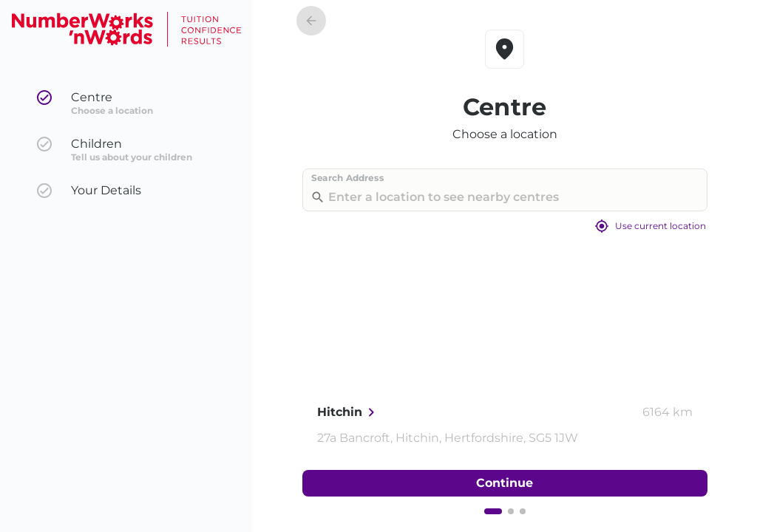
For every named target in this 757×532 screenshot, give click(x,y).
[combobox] (502, 197)
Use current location (505, 226)
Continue (505, 483)
